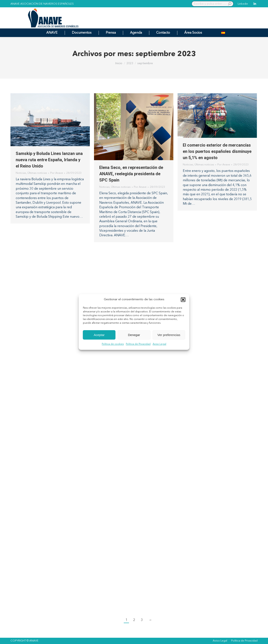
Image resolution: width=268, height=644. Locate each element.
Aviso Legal (159, 344)
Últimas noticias (37, 173)
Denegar (134, 335)
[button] (183, 300)
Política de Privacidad (138, 344)
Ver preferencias (169, 335)
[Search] (213, 4)
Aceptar (99, 335)
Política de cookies (113, 344)
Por (57, 173)
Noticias (21, 173)
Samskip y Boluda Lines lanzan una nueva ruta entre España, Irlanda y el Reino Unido (49, 160)
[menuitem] (223, 33)
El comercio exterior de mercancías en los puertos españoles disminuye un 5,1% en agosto (217, 151)
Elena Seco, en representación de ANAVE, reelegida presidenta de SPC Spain (131, 174)
